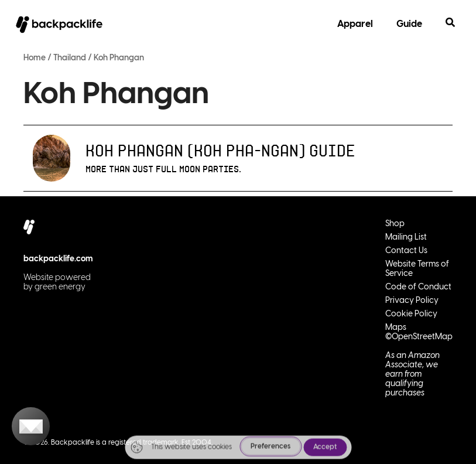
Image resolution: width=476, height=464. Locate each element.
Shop (395, 224)
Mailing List (406, 238)
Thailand (70, 58)
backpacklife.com (58, 259)
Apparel (355, 24)
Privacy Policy (412, 301)
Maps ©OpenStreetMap (419, 332)
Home (35, 58)
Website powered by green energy (57, 283)
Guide (409, 24)
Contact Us (406, 251)
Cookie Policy (411, 314)
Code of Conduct (418, 287)
